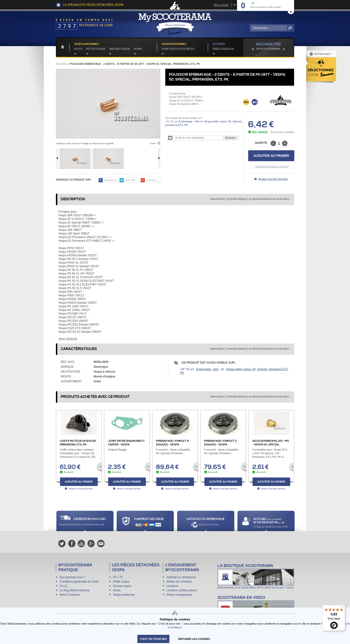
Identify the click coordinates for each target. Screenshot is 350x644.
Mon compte (221, 5)
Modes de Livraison (179, 582)
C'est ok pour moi (153, 639)
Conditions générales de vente (79, 582)
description (217, 199)
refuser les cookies (194, 639)
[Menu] (342, 608)
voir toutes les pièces (178, 49)
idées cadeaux (223, 49)
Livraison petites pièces (182, 590)
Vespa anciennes (87, 44)
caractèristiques (236, 199)
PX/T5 (78, 49)
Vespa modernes (124, 595)
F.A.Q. (64, 586)
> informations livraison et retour (271, 167)
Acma (138, 49)
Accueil (62, 64)
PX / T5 (118, 577)
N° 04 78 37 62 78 (266, 523)
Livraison (172, 586)
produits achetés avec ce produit (269, 199)
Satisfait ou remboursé (181, 577)
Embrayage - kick (189, 121)
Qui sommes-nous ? (73, 577)
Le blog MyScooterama (74, 590)
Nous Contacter (70, 595)
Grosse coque (120, 49)
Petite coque (96, 49)
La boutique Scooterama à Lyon (256, 576)
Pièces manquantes (179, 595)
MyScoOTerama (268, 49)
